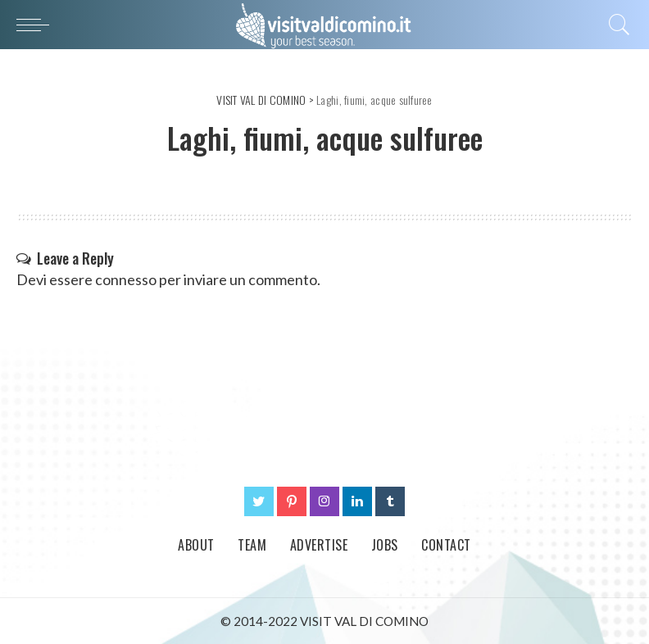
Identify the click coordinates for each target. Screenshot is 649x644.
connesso (126, 279)
